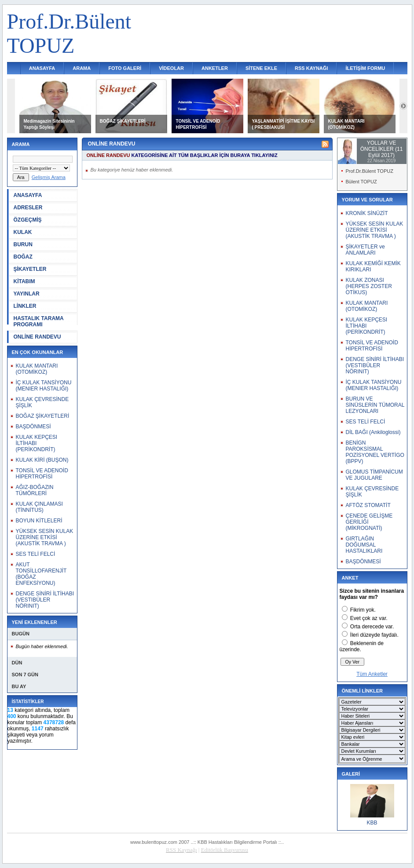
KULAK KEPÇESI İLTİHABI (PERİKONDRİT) (37, 443)
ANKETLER (215, 68)
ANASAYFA (42, 68)
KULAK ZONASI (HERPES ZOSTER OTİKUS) (369, 286)
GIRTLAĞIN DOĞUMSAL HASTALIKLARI (364, 545)
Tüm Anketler (372, 674)
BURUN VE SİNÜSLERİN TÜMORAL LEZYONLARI (375, 405)
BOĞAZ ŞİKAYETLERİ (123, 121)
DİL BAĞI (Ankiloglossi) (373, 432)
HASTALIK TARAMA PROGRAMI (39, 321)
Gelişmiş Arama (49, 177)
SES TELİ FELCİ (36, 554)
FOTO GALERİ (125, 68)
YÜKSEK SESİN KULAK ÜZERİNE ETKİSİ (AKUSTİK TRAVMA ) (45, 537)
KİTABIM (24, 281)
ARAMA (82, 68)
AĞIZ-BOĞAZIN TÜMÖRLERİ (35, 490)
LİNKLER (25, 306)
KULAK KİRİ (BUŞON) (42, 460)
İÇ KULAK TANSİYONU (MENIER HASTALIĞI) (44, 386)
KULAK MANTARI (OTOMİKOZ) (37, 369)
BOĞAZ (23, 257)
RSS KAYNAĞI (311, 68)
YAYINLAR (27, 294)
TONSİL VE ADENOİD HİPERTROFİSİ (42, 474)
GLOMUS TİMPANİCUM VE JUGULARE (374, 475)
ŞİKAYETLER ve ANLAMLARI (365, 250)
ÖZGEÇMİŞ (28, 220)
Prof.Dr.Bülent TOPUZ (370, 171)
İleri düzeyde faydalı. (374, 635)
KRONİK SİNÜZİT (367, 213)
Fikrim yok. (363, 610)
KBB (372, 823)
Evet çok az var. (369, 618)
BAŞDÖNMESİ (33, 427)
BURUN (23, 244)
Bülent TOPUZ (361, 182)
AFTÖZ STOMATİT (368, 505)
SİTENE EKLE (261, 68)
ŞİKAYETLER (30, 269)
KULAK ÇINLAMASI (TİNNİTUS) (39, 507)
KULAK (23, 232)
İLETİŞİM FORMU (365, 68)
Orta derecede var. (372, 627)
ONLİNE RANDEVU (37, 337)
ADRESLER (28, 208)
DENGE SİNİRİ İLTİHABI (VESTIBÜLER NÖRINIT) (45, 600)
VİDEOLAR (171, 68)
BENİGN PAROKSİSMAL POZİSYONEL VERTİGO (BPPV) (375, 452)
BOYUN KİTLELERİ (39, 521)
